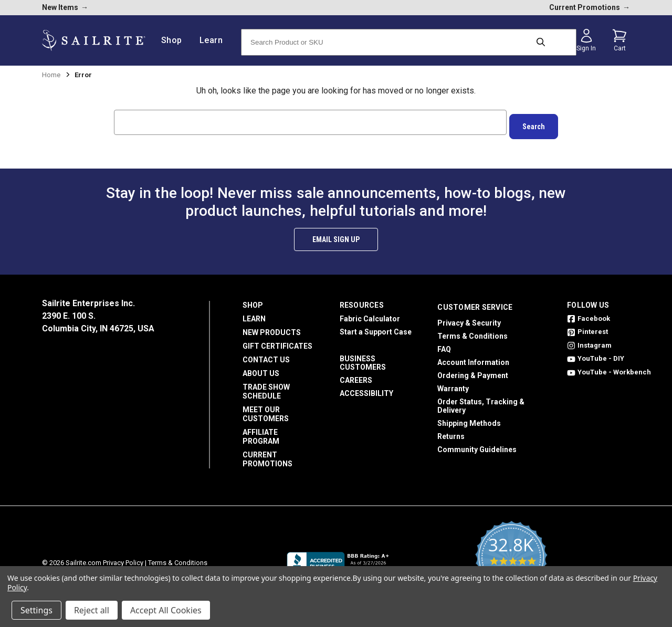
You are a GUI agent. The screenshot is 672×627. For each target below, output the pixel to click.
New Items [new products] (65, 7)
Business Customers (363, 359)
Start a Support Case (376, 328)
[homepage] (94, 40)
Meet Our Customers (266, 410)
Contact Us (266, 356)
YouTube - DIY (596, 355)
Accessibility (366, 389)
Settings (36, 610)
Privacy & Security (469, 319)
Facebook (589, 314)
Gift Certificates (277, 342)
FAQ (444, 345)
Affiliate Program (261, 432)
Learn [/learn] (215, 40)
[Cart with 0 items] (619, 40)
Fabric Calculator (370, 315)
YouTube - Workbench (609, 368)
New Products (272, 328)
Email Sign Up (336, 235)
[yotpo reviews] (511, 559)
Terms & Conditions (472, 332)
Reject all (92, 610)
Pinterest (587, 328)
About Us (261, 369)
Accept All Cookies (166, 610)
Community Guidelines (477, 445)
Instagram (589, 341)
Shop (253, 301)
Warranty (453, 384)
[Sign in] (586, 40)
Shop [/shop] (176, 40)
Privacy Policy (123, 558)
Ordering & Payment (473, 371)
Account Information (473, 358)
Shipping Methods (469, 419)
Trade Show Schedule (266, 387)
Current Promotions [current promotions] (590, 7)
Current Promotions (267, 455)
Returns (451, 432)
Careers (356, 376)
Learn (254, 315)
